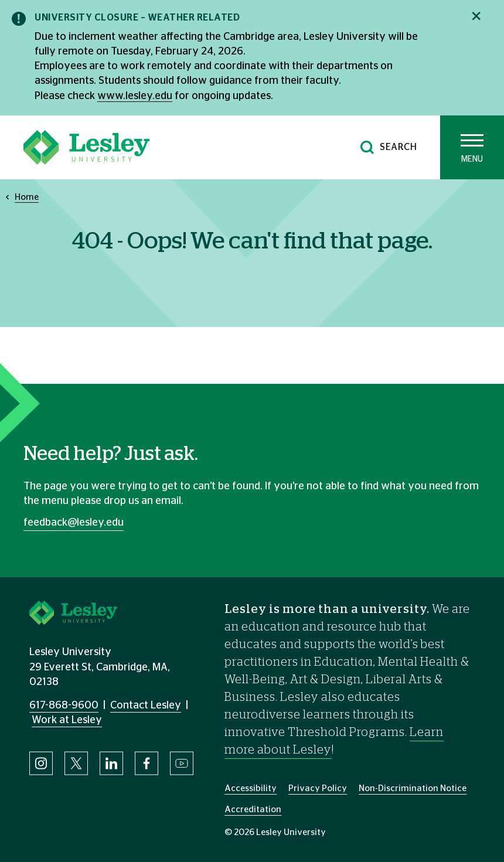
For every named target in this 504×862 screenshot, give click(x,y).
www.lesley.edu (135, 96)
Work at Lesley (67, 720)
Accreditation (253, 810)
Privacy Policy (318, 788)
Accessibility (251, 788)
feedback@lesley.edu (74, 523)
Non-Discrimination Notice (413, 788)
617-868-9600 (64, 706)
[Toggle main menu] (472, 147)
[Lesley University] (86, 147)
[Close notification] (476, 16)
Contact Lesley (146, 706)
